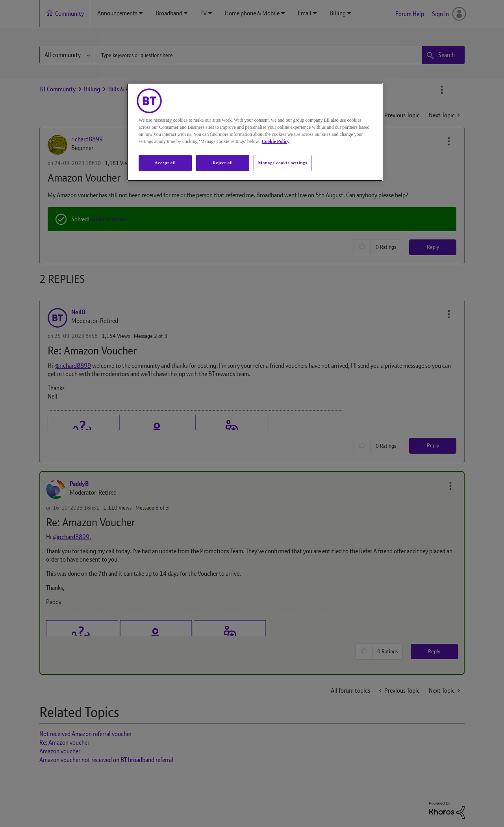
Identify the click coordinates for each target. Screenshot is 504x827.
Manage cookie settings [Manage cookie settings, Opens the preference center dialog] (283, 163)
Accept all (165, 163)
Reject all (223, 163)
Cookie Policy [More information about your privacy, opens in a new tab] (276, 141)
